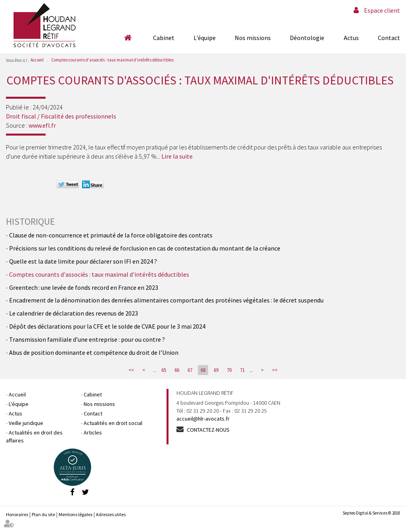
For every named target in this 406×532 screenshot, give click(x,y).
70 (229, 370)
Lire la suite (177, 156)
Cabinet (164, 38)
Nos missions (253, 38)
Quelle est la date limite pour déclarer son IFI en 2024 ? (83, 261)
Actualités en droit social (113, 423)
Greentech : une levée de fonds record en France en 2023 (84, 287)
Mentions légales (76, 514)
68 (203, 370)
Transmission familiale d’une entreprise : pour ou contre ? (87, 339)
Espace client (382, 10)
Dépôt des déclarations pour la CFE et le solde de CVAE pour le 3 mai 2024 (107, 326)
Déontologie (307, 38)
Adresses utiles (111, 514)
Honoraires (17, 514)
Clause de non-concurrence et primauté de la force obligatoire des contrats (111, 235)
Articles (93, 432)
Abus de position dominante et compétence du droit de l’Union (94, 352)
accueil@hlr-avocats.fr (203, 419)
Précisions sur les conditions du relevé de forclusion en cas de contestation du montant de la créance (145, 248)
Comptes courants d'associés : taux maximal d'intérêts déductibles (112, 60)
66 (177, 370)
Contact (389, 38)
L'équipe (205, 38)
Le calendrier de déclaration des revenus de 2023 (74, 313)
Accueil (128, 38)
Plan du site (43, 514)
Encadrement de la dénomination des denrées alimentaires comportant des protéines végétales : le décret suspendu (166, 300)
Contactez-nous (208, 430)
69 (216, 370)
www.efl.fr (42, 125)
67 (190, 370)
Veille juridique (26, 423)
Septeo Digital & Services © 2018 (371, 513)
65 (164, 370)
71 (242, 370)
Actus (351, 38)
